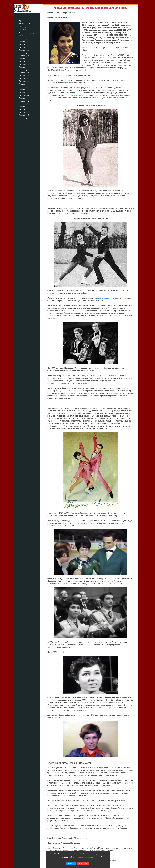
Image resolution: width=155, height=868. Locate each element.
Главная (25, 15)
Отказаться (83, 864)
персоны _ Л (27, 70)
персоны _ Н (27, 75)
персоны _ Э (27, 112)
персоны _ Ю (27, 115)
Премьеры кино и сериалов (29, 28)
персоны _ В (27, 44)
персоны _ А (27, 39)
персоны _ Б (27, 41)
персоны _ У (27, 92)
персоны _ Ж (27, 55)
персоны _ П (27, 81)
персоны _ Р (27, 84)
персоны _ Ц (27, 101)
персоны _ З (27, 58)
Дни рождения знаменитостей (28, 22)
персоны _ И (27, 61)
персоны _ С (27, 87)
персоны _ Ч (27, 104)
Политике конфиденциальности (81, 858)
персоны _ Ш (27, 106)
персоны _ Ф (27, 95)
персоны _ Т (27, 89)
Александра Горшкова (108, 233)
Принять (71, 864)
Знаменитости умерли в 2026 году (31, 34)
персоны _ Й (27, 64)
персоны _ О (27, 78)
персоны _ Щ (27, 109)
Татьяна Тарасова (73, 95)
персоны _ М (27, 72)
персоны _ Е (27, 53)
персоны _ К (27, 67)
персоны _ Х (27, 98)
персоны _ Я (27, 118)
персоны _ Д (27, 50)
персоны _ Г (27, 47)
